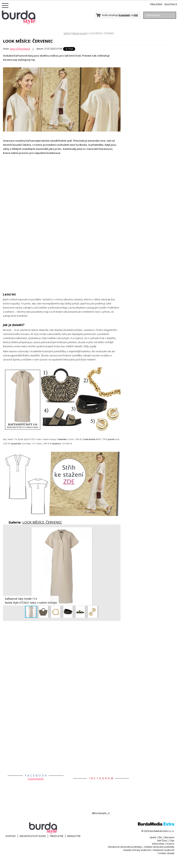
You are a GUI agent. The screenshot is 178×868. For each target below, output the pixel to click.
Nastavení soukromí (164, 850)
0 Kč (136, 15)
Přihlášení (156, 4)
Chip (172, 841)
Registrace (171, 4)
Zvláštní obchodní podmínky (159, 847)
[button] (117, 531)
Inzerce (170, 844)
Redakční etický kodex (33, 836)
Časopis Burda (36, 779)
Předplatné (57, 836)
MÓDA (67, 33)
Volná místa (158, 844)
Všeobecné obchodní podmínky (125, 847)
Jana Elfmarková (20, 49)
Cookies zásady (166, 853)
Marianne (169, 837)
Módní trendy (79, 33)
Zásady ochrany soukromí (137, 850)
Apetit (153, 837)
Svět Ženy (162, 841)
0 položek (124, 15)
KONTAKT (11, 836)
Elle (160, 837)
